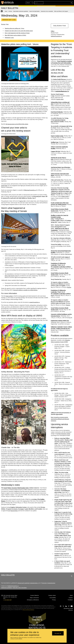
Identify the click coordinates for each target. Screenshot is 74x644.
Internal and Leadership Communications (28, 583)
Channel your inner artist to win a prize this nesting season (19, 31)
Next (7, 24)
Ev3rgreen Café (64, 126)
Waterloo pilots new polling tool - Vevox (15, 28)
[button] (61, 3)
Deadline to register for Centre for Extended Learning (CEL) (60, 217)
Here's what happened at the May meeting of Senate (17, 33)
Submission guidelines (7, 588)
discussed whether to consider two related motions (25, 290)
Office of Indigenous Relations (28, 610)
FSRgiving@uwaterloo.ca (30, 190)
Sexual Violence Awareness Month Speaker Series (16, 488)
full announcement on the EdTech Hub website (17, 124)
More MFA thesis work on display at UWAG (15, 35)
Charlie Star (4, 470)
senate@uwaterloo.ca (35, 302)
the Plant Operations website (63, 434)
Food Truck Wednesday (57, 112)
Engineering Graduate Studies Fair (60, 321)
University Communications (48, 583)
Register (69, 287)
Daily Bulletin (8, 575)
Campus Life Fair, (55, 151)
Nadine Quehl (65, 196)
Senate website (9, 296)
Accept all (58, 633)
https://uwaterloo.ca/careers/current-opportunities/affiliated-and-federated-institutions (60, 419)
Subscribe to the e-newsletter (20, 588)
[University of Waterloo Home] (8, 3)
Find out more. (68, 254)
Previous (3, 24)
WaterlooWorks (14, 511)
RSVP (58, 242)
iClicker (3, 118)
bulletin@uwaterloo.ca (56, 36)
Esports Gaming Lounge (57, 136)
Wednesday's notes (9, 38)
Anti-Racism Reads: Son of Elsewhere (60, 167)
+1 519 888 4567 (7, 600)
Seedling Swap (55, 142)
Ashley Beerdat (5, 391)
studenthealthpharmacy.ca (62, 91)
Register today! (60, 99)
